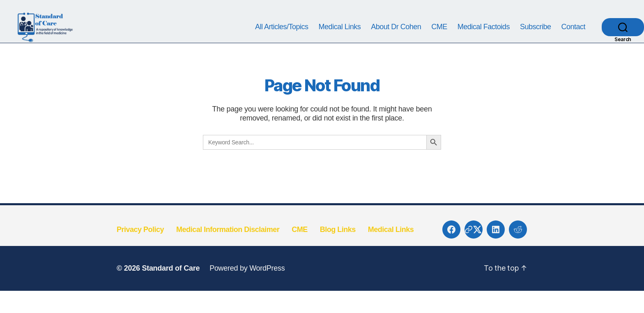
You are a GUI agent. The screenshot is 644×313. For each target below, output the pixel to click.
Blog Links (338, 252)
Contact (573, 38)
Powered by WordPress (247, 291)
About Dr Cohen (396, 38)
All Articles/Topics (282, 38)
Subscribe (536, 38)
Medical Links (340, 38)
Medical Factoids (484, 38)
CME (439, 38)
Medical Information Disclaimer (228, 252)
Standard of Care (171, 291)
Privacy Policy (140, 252)
